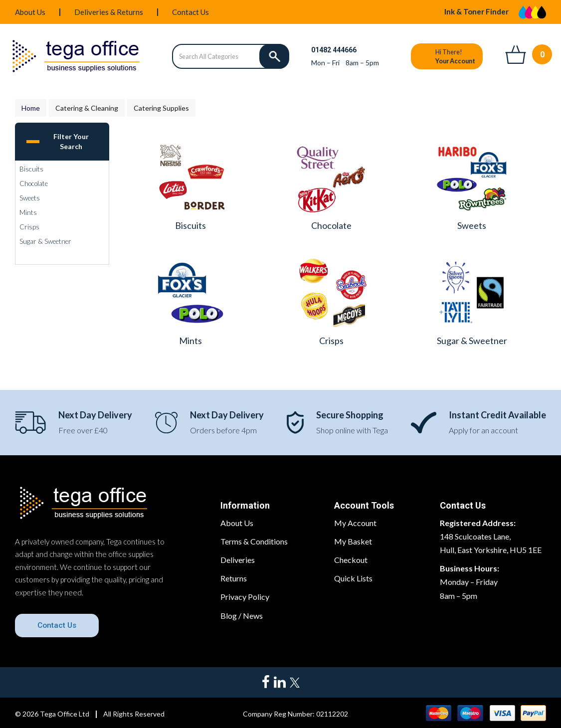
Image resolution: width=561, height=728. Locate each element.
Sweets (30, 198)
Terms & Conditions (254, 541)
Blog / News (242, 616)
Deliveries (238, 560)
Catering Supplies (161, 108)
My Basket (353, 541)
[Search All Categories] (230, 56)
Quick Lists (353, 578)
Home (31, 108)
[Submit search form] (274, 56)
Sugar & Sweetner (45, 241)
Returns (234, 578)
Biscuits (31, 169)
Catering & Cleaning (87, 108)
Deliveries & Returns (109, 12)
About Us (30, 12)
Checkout (351, 560)
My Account (355, 523)
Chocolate (34, 183)
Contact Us (190, 12)
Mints (28, 212)
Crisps (29, 227)
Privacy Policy (245, 597)
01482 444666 (334, 50)
